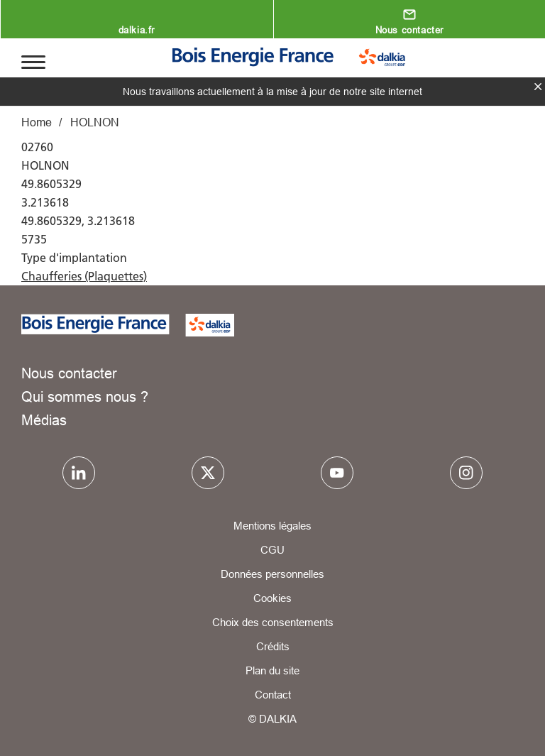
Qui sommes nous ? (85, 396)
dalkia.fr (137, 30)
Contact (273, 695)
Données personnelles (272, 574)
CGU (272, 550)
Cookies (272, 598)
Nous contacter (409, 30)
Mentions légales (272, 526)
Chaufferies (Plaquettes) (84, 276)
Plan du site (272, 670)
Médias (44, 420)
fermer (538, 87)
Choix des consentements (273, 622)
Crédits (273, 646)
